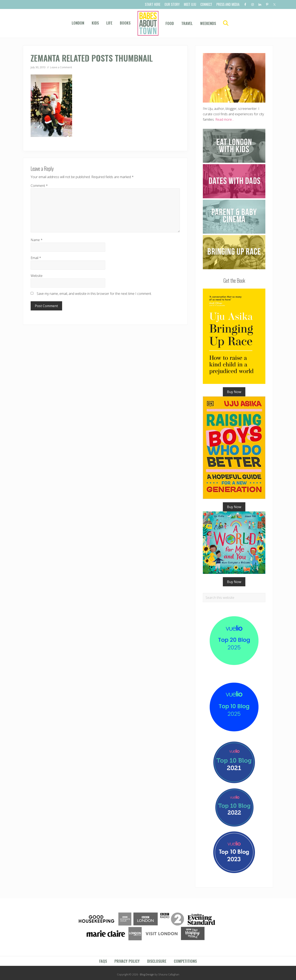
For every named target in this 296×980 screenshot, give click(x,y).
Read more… (225, 119)
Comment (39, 186)
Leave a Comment (61, 67)
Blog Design (147, 974)
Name (37, 240)
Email (36, 258)
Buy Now (234, 392)
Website (37, 276)
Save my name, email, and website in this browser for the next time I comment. (94, 294)
